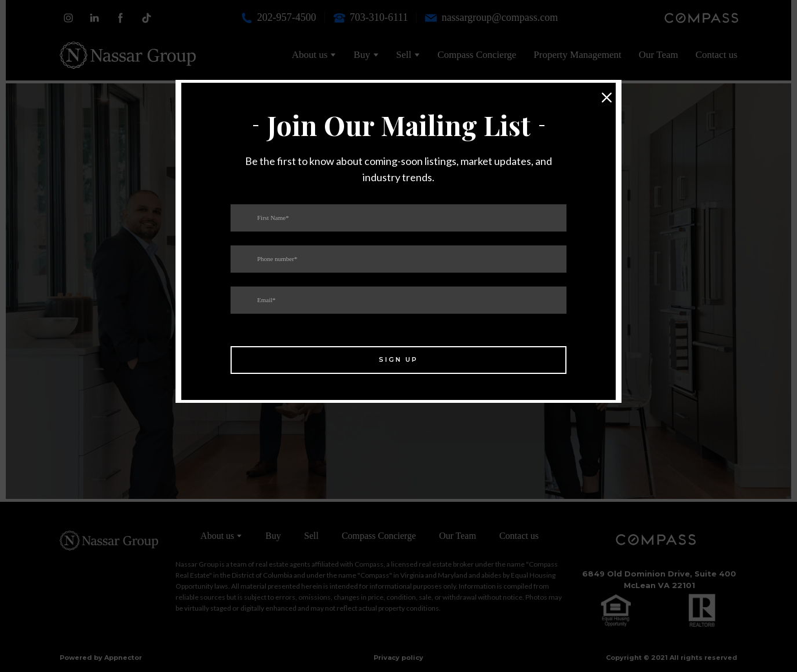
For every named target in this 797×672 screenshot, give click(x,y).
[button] (607, 98)
